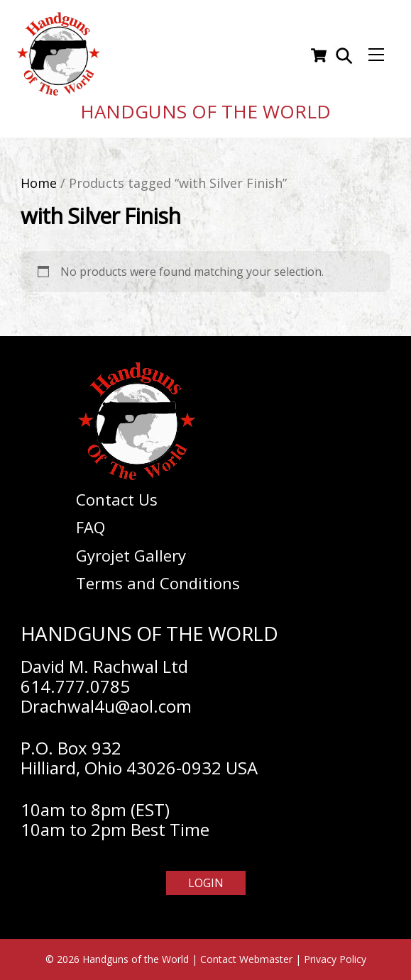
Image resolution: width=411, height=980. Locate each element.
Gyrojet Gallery (131, 555)
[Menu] (376, 55)
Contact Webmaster (246, 959)
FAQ (91, 527)
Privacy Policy (335, 959)
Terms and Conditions (158, 583)
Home (39, 183)
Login (206, 883)
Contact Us (117, 499)
